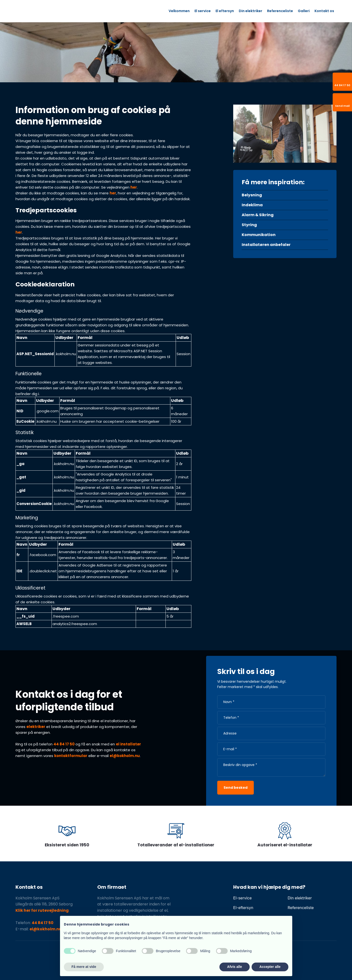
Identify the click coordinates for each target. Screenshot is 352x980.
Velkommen (179, 11)
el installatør (128, 744)
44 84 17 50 (64, 744)
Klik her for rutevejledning (42, 910)
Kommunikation (259, 235)
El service (203, 11)
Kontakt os (324, 11)
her (134, 187)
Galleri (304, 11)
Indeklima (252, 205)
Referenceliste (280, 11)
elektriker (36, 727)
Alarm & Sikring (258, 215)
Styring (249, 225)
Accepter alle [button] (270, 967)
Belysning (252, 195)
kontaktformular (71, 756)
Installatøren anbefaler (266, 245)
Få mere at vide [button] (84, 967)
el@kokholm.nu (125, 756)
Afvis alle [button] (235, 967)
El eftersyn (225, 11)
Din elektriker (251, 11)
